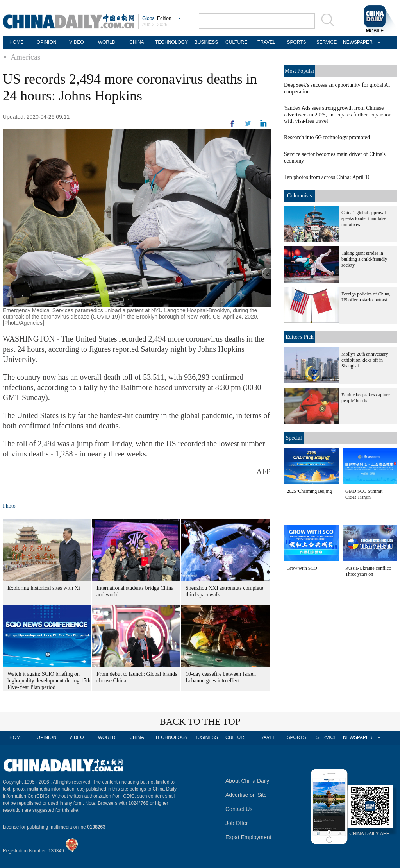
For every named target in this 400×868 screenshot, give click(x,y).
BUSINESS (206, 42)
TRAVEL (266, 42)
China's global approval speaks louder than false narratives (364, 218)
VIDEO (76, 42)
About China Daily (247, 781)
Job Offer (237, 823)
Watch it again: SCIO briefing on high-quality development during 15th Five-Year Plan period (49, 681)
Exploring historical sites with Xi (44, 588)
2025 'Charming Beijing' (310, 491)
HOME (16, 42)
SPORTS (296, 42)
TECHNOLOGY (171, 42)
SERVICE (327, 42)
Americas (26, 57)
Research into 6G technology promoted (327, 137)
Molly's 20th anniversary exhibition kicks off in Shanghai (365, 360)
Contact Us (239, 809)
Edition (157, 18)
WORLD (107, 42)
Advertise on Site (246, 795)
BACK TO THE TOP (200, 721)
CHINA (137, 42)
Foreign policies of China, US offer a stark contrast (366, 297)
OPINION (47, 42)
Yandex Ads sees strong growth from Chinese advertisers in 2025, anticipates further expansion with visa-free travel (338, 115)
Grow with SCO (302, 568)
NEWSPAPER (357, 42)
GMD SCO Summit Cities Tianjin (364, 494)
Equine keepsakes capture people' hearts (366, 398)
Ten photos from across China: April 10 (327, 177)
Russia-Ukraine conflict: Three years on (368, 571)
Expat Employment (248, 837)
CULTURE (236, 42)
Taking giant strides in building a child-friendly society (364, 259)
